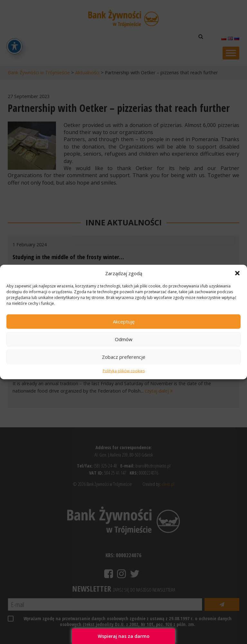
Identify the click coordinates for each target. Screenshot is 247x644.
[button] (237, 273)
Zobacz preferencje (124, 357)
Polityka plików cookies (124, 371)
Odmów (124, 339)
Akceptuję (124, 322)
